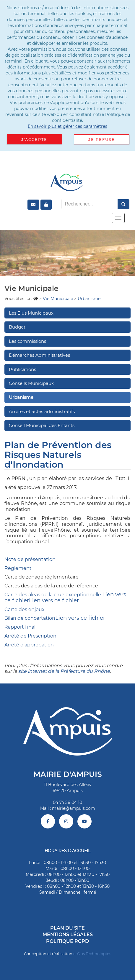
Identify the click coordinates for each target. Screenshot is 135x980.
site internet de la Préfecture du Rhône (64, 671)
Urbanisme (21, 397)
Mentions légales (68, 934)
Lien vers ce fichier (54, 600)
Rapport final (20, 627)
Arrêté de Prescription (30, 636)
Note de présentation (30, 559)
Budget (17, 327)
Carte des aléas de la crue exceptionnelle (53, 595)
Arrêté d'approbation (29, 645)
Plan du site (67, 928)
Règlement (18, 568)
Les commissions (27, 341)
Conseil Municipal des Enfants (42, 425)
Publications (22, 369)
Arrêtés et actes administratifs (42, 411)
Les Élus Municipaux (31, 313)
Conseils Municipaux (31, 383)
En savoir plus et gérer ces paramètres (67, 126)
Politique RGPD (67, 941)
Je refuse (102, 139)
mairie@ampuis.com (74, 808)
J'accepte (34, 139)
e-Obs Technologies (92, 954)
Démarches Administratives (39, 355)
